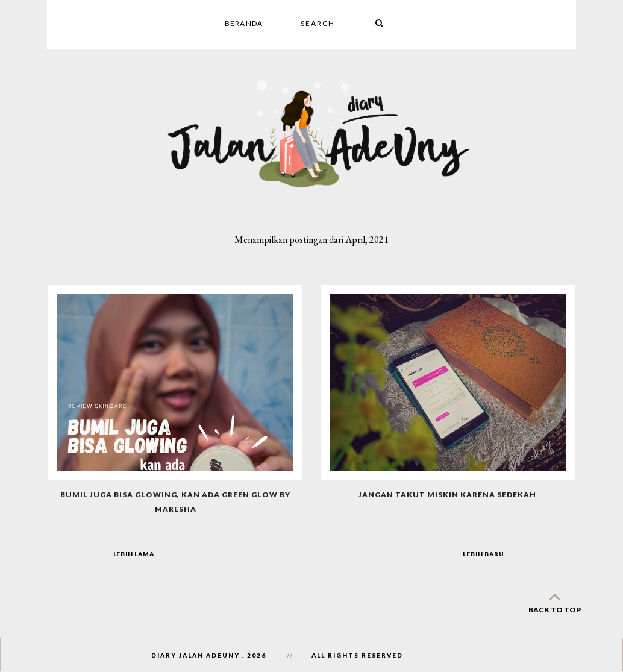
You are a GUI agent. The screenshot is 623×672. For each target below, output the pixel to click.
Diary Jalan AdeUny (196, 655)
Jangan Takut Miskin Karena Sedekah (447, 495)
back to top (554, 601)
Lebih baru (483, 554)
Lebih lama (134, 554)
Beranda (244, 23)
